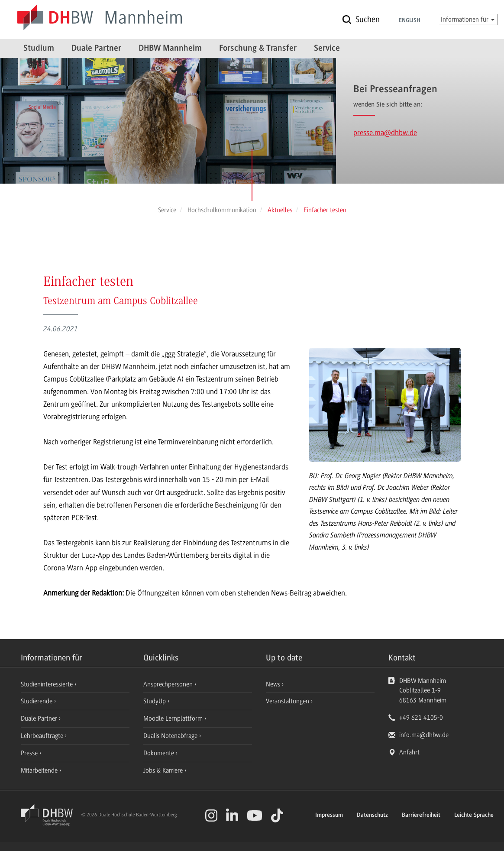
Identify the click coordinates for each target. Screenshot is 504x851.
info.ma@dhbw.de (424, 735)
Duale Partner (96, 49)
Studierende (37, 701)
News (273, 684)
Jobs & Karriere (164, 770)
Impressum (329, 815)
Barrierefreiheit (421, 815)
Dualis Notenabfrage (171, 736)
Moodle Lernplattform (174, 718)
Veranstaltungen (288, 701)
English (410, 21)
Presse (30, 753)
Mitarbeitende (40, 770)
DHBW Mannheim (170, 49)
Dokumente (160, 753)
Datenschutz (372, 815)
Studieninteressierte (48, 684)
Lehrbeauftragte (43, 736)
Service (327, 49)
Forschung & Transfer (258, 49)
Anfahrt (409, 752)
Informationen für (468, 19)
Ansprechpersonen (169, 684)
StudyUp (155, 701)
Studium (39, 49)
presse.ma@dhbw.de (385, 133)
